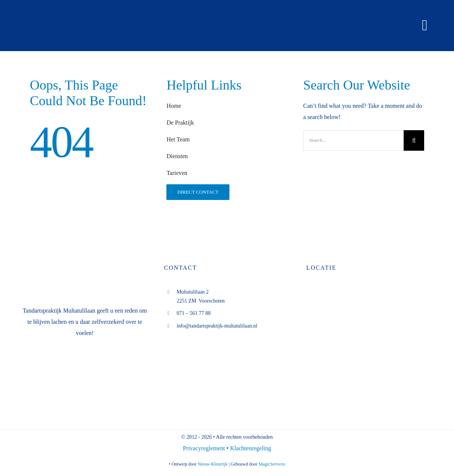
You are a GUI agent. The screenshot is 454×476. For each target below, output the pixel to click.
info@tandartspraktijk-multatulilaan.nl (217, 326)
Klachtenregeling (251, 448)
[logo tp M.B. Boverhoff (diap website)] (78, 10)
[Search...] (353, 140)
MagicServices (272, 464)
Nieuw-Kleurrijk (213, 464)
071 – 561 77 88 (193, 313)
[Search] (414, 140)
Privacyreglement (205, 448)
